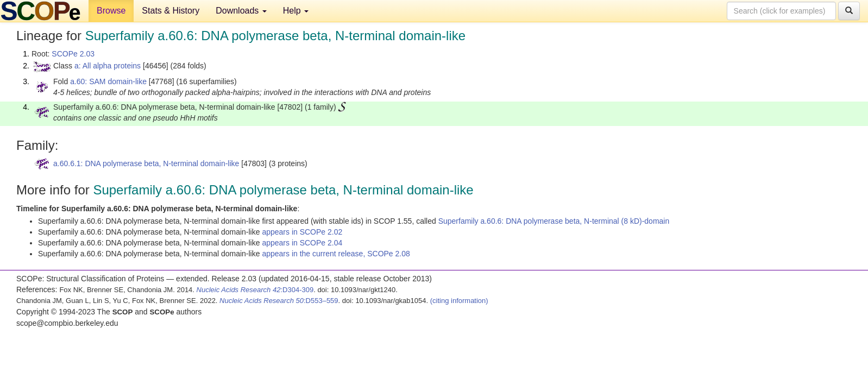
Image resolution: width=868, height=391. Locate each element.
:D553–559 (279, 301)
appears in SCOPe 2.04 (302, 243)
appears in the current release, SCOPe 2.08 (336, 254)
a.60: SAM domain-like (108, 81)
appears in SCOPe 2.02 (302, 232)
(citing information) (459, 301)
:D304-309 (255, 290)
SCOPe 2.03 (73, 54)
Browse (111, 11)
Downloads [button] (241, 11)
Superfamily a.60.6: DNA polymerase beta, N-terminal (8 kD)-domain (554, 221)
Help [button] (296, 11)
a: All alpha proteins (108, 66)
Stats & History (171, 11)
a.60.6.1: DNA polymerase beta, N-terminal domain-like (146, 163)
